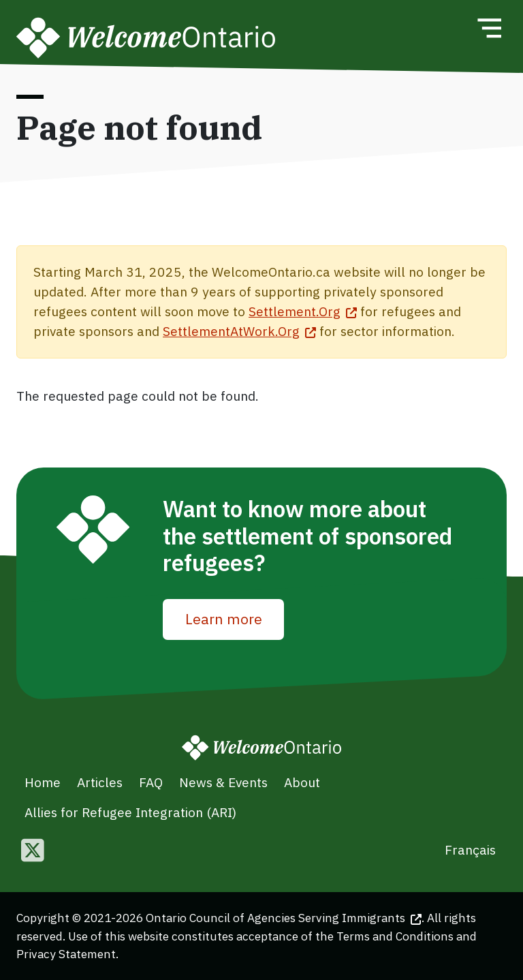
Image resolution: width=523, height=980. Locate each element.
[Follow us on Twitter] (33, 852)
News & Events (223, 782)
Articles (100, 782)
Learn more (224, 619)
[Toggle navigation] (489, 28)
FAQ (151, 782)
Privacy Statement (66, 954)
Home (43, 782)
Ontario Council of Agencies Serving (284, 918)
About (302, 782)
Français (470, 849)
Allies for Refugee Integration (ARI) (130, 812)
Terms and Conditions (395, 936)
